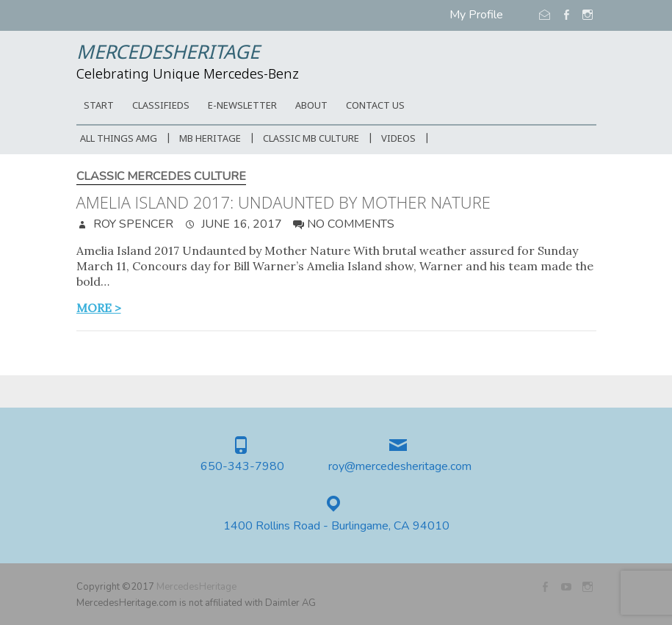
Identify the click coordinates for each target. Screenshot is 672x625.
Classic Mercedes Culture (161, 177)
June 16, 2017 (240, 224)
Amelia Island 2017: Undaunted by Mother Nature (283, 202)
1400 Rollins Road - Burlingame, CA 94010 (336, 526)
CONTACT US (375, 106)
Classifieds (161, 106)
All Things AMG (119, 139)
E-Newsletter (242, 106)
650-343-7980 (242, 467)
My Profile (476, 15)
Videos (398, 139)
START (99, 106)
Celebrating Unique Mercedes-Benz (188, 75)
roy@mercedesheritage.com (400, 467)
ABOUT (311, 106)
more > (99, 308)
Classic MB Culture (311, 139)
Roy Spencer (132, 224)
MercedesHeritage (168, 54)
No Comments (351, 224)
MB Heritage (210, 139)
